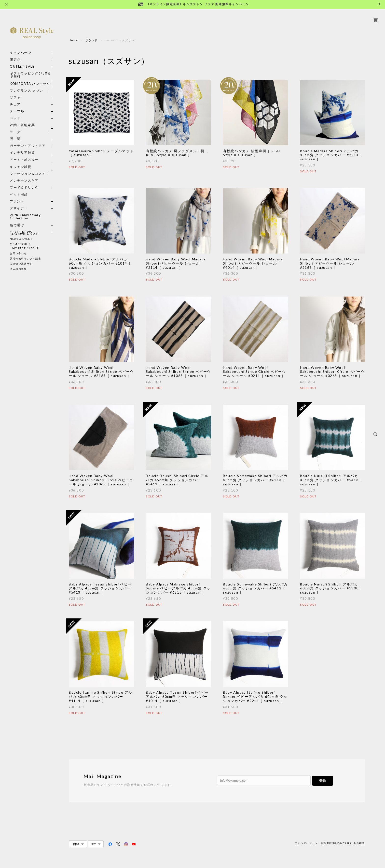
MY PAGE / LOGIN (25, 248)
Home (73, 40)
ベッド (15, 112)
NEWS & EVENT (21, 239)
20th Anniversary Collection (25, 211)
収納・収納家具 (32, 119)
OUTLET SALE (22, 61)
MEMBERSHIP (20, 244)
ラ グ (15, 126)
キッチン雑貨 (32, 161)
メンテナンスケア (24, 175)
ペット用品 (19, 189)
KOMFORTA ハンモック (30, 78)
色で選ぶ (17, 219)
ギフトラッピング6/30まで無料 (30, 69)
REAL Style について (24, 234)
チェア (17, 99)
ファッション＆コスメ (28, 168)
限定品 (15, 54)
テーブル (17, 106)
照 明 (15, 133)
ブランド (17, 196)
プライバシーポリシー (307, 843)
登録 (322, 781)
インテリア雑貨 (32, 147)
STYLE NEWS (21, 226)
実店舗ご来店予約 (21, 264)
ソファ (24, 92)
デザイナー (19, 202)
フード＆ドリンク (24, 182)
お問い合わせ (18, 253)
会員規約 (359, 843)
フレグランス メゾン (27, 85)
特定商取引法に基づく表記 (337, 843)
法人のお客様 (18, 269)
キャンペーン (21, 47)
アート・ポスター (32, 154)
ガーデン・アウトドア (28, 140)
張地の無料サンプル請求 (26, 258)
